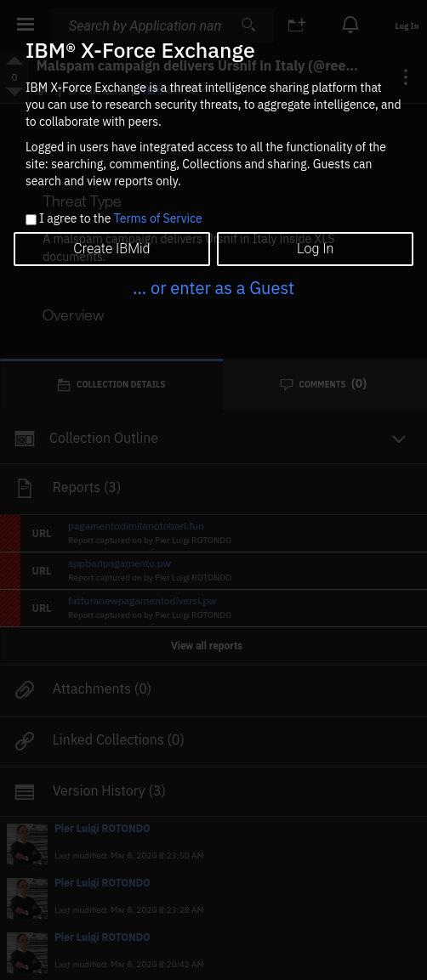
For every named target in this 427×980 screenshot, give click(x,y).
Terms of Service (158, 218)
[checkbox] (31, 220)
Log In (315, 249)
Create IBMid (111, 249)
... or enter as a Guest (213, 288)
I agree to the (120, 219)
